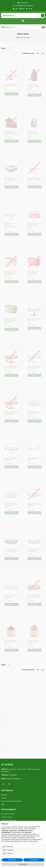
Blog (3, 804)
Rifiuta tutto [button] (12, 860)
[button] (44, 824)
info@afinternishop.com (13, 779)
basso (43, 53)
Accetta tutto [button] (34, 860)
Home (18, 37)
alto (38, 53)
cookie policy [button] (28, 832)
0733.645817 (24, 3)
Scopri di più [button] (23, 864)
